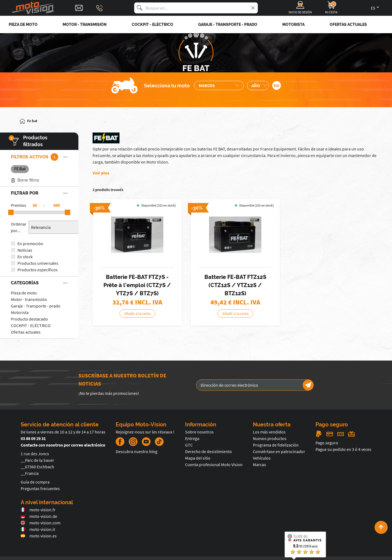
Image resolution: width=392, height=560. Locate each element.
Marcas (259, 464)
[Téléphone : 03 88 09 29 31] (100, 8)
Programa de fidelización (276, 445)
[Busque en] (140, 8)
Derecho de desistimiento (209, 451)
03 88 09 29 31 (33, 438)
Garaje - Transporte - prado (36, 306)
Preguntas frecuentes (40, 488)
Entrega (192, 438)
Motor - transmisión (29, 299)
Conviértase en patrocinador (279, 451)
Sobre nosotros (199, 432)
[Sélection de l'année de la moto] (258, 85)
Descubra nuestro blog (137, 451)
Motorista (20, 312)
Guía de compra (35, 482)
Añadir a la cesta (137, 313)
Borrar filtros (25, 180)
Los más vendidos (269, 432)
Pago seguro (327, 443)
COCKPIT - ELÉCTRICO (31, 325)
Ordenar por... (19, 227)
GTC (189, 445)
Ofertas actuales (26, 332)
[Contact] (79, 8)
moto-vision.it (38, 529)
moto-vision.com (41, 523)
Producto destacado (29, 319)
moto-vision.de (39, 516)
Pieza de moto (24, 293)
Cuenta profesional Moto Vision (214, 464)
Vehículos (262, 458)
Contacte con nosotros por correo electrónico (63, 445)
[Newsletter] (308, 385)
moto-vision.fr (38, 510)
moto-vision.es (39, 536)
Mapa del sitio (198, 458)
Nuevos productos (270, 438)
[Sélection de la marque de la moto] (219, 85)
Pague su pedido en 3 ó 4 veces (343, 449)
